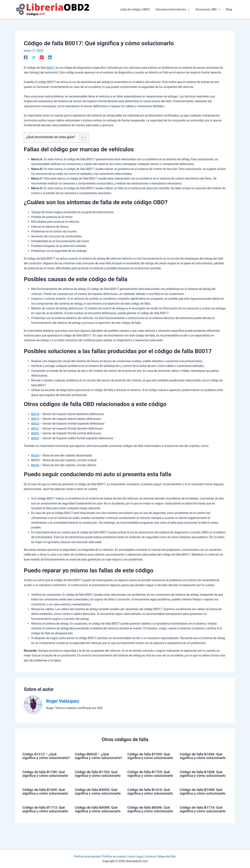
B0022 (35, 433)
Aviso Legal (136, 856)
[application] (188, 10)
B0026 (35, 465)
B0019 (35, 419)
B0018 (35, 414)
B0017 (51, 68)
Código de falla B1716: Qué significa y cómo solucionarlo (202, 822)
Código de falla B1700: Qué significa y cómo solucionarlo (45, 779)
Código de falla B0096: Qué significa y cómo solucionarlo (150, 822)
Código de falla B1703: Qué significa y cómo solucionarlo (97, 779)
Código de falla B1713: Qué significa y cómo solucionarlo (45, 822)
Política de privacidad (86, 856)
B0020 (35, 424)
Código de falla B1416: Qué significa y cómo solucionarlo (150, 801)
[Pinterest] (42, 57)
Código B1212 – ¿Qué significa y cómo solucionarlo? (40, 758)
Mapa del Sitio (169, 856)
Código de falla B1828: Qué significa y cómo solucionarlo (202, 779)
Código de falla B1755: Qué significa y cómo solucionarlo (150, 779)
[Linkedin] (50, 57)
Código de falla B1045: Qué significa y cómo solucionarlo (45, 801)
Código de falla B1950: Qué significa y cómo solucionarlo (150, 758)
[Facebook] (26, 57)
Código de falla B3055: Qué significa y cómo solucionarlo (97, 801)
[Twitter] (34, 57)
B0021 (35, 429)
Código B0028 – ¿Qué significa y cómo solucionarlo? (93, 758)
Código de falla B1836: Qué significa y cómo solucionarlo (202, 758)
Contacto (152, 856)
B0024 (35, 455)
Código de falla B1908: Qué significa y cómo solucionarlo (202, 801)
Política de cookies (114, 856)
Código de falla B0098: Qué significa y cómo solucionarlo (97, 822)
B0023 (35, 438)
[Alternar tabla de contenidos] (81, 138)
